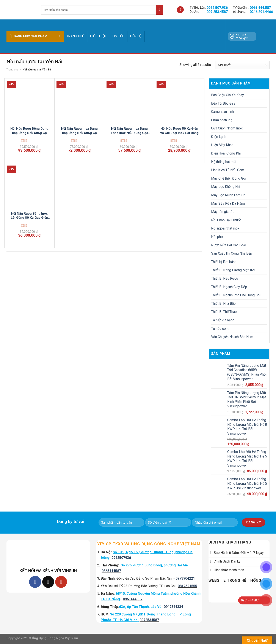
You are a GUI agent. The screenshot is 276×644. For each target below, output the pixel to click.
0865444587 (111, 571)
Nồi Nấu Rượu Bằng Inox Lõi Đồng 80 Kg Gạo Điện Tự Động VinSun (29, 216)
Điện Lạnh (219, 137)
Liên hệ (136, 36)
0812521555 (187, 586)
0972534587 (149, 620)
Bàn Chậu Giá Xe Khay (227, 95)
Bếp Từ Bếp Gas (223, 103)
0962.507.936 (217, 8)
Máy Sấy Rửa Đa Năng (228, 203)
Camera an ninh (222, 112)
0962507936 (121, 558)
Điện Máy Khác (222, 145)
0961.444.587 (260, 8)
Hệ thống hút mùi (224, 162)
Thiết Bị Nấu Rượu (225, 278)
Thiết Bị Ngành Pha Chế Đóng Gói (236, 295)
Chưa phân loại (222, 120)
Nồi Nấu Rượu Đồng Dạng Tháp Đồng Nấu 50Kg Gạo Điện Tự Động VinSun (29, 131)
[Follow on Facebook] (35, 582)
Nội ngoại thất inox (225, 228)
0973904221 (185, 578)
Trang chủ (75, 36)
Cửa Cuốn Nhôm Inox (227, 128)
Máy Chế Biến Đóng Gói (229, 178)
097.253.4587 (217, 12)
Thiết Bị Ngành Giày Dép (229, 287)
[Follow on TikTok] (48, 582)
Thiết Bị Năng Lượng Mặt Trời (233, 270)
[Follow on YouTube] (61, 582)
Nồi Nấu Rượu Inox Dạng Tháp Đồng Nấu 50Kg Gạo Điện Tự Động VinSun (79, 131)
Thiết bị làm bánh (224, 262)
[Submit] (159, 10)
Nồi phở (217, 237)
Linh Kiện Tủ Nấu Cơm (228, 170)
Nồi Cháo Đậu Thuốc (226, 220)
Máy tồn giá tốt (222, 212)
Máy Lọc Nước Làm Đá (228, 195)
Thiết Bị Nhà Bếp (223, 304)
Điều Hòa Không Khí (226, 153)
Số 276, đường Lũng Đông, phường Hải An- (154, 565)
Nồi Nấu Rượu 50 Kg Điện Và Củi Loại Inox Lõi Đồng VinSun (179, 131)
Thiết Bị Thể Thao (224, 312)
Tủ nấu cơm (220, 329)
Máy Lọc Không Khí (226, 187)
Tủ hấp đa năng (223, 320)
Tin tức (118, 36)
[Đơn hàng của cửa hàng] (242, 65)
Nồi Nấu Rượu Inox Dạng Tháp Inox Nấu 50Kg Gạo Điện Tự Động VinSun (129, 131)
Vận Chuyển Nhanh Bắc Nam (232, 337)
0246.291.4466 (261, 12)
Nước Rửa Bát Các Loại (229, 245)
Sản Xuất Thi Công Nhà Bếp (232, 253)
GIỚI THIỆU (98, 36)
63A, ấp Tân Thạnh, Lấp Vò (140, 607)
